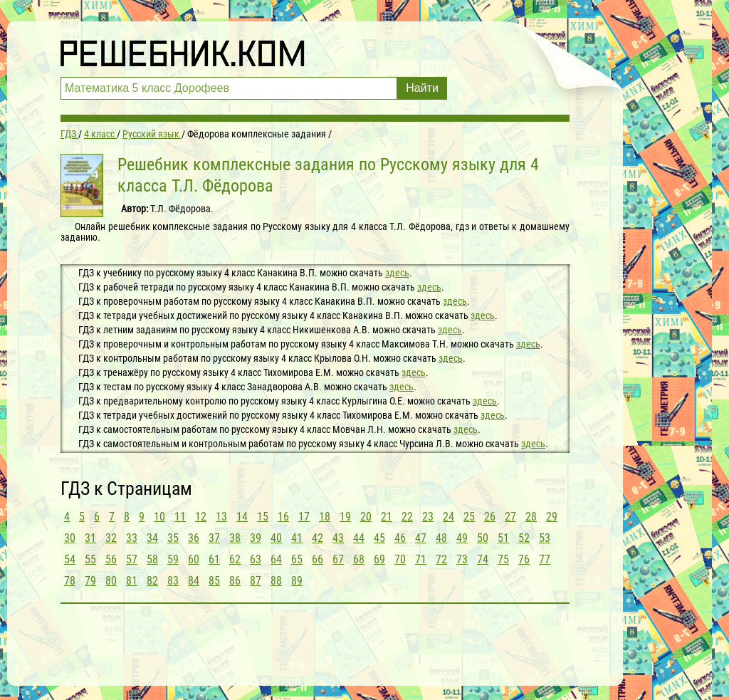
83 (173, 581)
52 (524, 538)
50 (483, 538)
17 (304, 517)
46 (400, 538)
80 (111, 581)
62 (235, 559)
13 (221, 517)
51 (503, 538)
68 (359, 559)
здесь (397, 273)
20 (366, 517)
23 (428, 517)
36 (194, 538)
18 (325, 517)
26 (490, 517)
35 (173, 538)
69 (379, 559)
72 (441, 559)
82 (152, 581)
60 (194, 559)
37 (214, 538)
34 (152, 538)
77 (545, 559)
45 (379, 538)
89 (297, 581)
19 (345, 517)
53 (545, 538)
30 (70, 538)
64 (276, 559)
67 (338, 559)
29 (552, 517)
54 (70, 559)
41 (297, 538)
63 (256, 559)
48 (441, 538)
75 (503, 559)
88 (276, 581)
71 (421, 559)
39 (256, 538)
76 (524, 559)
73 (462, 559)
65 (297, 559)
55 (90, 559)
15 (263, 517)
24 (449, 517)
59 (173, 559)
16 (283, 517)
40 (276, 538)
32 (111, 538)
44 (359, 538)
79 (90, 581)
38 (235, 538)
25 (469, 517)
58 (152, 559)
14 (242, 517)
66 (318, 559)
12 (201, 517)
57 (132, 559)
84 (194, 581)
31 (90, 538)
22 (407, 517)
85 (214, 581)
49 (462, 538)
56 (111, 559)
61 (214, 559)
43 (338, 538)
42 (318, 538)
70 (400, 559)
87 (256, 581)
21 (387, 517)
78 (70, 581)
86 (235, 581)
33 (132, 538)
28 (531, 517)
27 (510, 517)
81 (132, 581)
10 (159, 517)
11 (180, 517)
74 (483, 559)
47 (421, 538)
